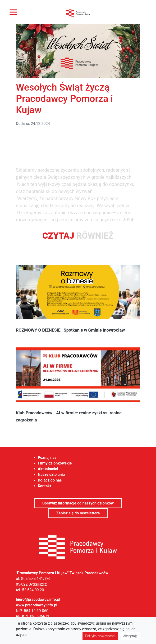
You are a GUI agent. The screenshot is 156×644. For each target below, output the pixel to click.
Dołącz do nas (50, 480)
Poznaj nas (47, 458)
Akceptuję (130, 636)
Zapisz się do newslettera (78, 513)
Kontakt (44, 486)
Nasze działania (51, 475)
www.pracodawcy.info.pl (37, 605)
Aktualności (48, 469)
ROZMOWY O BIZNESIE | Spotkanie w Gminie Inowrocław (70, 330)
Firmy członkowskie (55, 463)
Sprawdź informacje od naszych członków (78, 503)
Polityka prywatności (100, 636)
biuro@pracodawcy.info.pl (38, 599)
